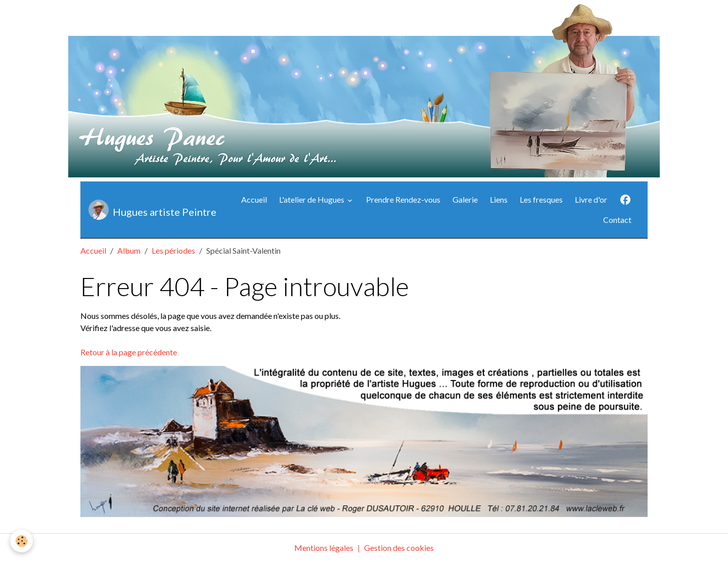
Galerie (465, 199)
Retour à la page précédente (129, 352)
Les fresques (541, 199)
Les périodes (173, 250)
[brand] (149, 210)
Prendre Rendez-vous (403, 199)
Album (129, 250)
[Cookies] (21, 541)
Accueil (254, 199)
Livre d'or (591, 199)
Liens (499, 199)
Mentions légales (324, 548)
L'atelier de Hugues (312, 199)
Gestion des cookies (399, 548)
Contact (617, 220)
